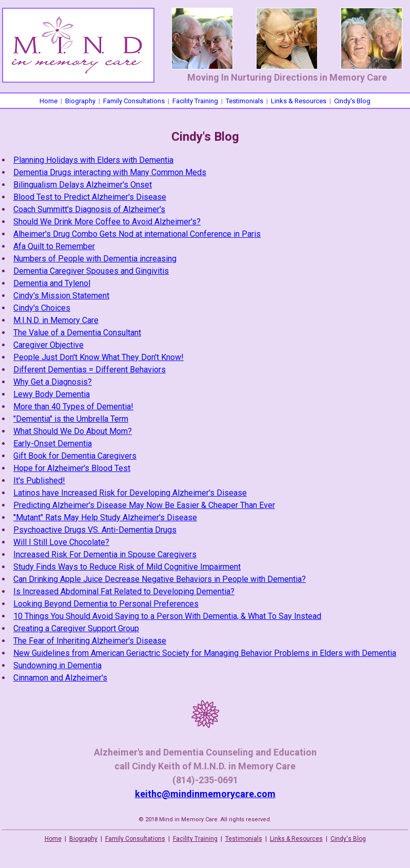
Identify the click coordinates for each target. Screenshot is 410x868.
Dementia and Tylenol (52, 283)
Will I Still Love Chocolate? (61, 542)
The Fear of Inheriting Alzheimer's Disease (90, 641)
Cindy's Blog (352, 101)
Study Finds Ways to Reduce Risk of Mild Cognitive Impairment (127, 567)
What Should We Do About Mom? (73, 431)
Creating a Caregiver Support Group (76, 628)
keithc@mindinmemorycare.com (205, 794)
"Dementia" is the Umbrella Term (71, 419)
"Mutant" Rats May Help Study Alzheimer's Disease (105, 517)
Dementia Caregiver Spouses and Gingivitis (91, 271)
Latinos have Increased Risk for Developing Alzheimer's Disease (130, 493)
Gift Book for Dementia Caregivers (75, 456)
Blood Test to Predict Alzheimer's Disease (90, 197)
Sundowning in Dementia (57, 665)
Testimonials (245, 101)
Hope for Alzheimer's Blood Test (72, 468)
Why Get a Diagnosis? (53, 382)
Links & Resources (299, 101)
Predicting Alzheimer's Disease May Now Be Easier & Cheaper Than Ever (144, 505)
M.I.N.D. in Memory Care (56, 320)
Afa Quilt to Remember (54, 246)
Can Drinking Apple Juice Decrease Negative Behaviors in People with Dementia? (160, 579)
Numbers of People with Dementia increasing (95, 259)
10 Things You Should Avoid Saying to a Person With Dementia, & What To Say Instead (167, 616)
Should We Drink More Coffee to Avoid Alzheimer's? (107, 222)
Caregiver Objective (48, 345)
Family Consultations (134, 101)
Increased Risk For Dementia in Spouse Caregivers (105, 554)
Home (48, 101)
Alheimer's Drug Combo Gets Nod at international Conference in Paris (137, 234)
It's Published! (39, 480)
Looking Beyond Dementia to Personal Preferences (106, 604)
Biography (80, 101)
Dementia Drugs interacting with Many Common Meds (110, 172)
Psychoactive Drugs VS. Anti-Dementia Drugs (95, 530)
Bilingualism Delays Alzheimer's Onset (83, 185)
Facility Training (195, 101)
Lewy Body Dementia (52, 394)
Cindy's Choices (42, 308)
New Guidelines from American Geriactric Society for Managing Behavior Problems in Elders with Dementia (205, 653)
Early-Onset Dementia (53, 444)
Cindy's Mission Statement (61, 296)
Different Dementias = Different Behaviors (90, 370)
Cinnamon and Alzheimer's (60, 678)
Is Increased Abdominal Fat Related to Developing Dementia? (124, 591)
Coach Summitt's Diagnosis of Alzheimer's (89, 209)
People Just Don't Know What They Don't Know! (99, 357)
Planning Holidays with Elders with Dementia (93, 160)
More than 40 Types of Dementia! (73, 407)
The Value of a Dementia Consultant (77, 333)
